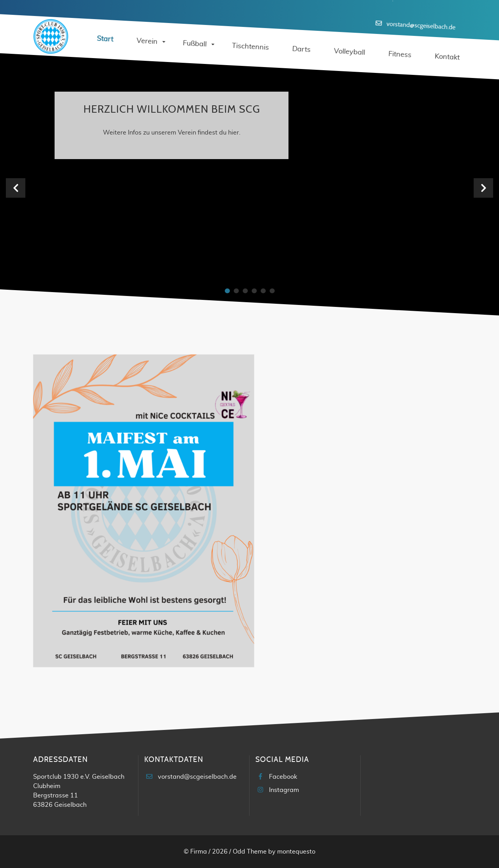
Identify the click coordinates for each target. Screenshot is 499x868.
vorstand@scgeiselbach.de (421, 26)
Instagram (284, 790)
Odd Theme (250, 852)
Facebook (283, 777)
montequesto (296, 852)
